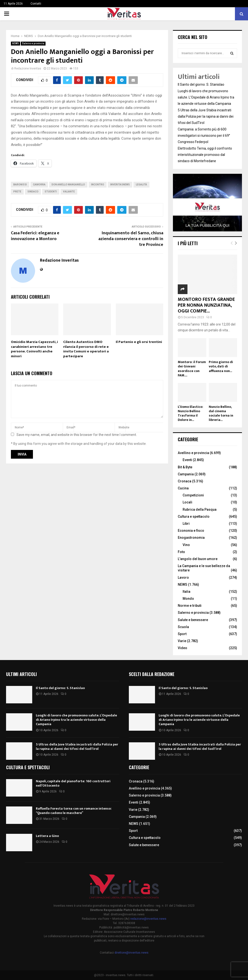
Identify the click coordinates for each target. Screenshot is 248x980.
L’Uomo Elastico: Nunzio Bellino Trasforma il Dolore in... (190, 413)
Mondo (188, 599)
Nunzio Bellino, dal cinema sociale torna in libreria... (221, 413)
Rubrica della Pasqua (200, 509)
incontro (98, 185)
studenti (51, 192)
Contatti (36, 4)
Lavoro (183, 577)
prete (17, 192)
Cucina (183, 488)
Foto (181, 552)
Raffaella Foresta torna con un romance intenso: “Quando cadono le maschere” (74, 811)
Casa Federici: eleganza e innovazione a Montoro (35, 236)
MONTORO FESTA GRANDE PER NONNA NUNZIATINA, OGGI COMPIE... (206, 305)
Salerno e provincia (33, 43)
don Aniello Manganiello (68, 185)
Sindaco (33, 192)
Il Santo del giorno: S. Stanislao (201, 84)
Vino (186, 545)
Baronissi (20, 185)
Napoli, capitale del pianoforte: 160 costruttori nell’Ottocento (73, 783)
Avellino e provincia (193, 453)
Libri (186, 524)
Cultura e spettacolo (194, 517)
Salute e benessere (193, 620)
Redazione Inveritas (28, 68)
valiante (69, 192)
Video (182, 648)
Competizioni (193, 495)
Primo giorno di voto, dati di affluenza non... (221, 366)
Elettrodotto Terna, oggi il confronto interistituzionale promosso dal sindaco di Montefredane (205, 155)
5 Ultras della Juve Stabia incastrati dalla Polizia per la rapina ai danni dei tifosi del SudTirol (206, 116)
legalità (141, 185)
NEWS (15, 43)
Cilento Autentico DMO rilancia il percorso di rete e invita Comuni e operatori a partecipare (86, 349)
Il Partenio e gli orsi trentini (139, 342)
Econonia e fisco (191, 531)
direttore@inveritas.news (132, 953)
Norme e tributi (190, 606)
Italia (186, 592)
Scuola (183, 627)
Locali (187, 502)
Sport (182, 634)
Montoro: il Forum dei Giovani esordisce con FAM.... (192, 368)
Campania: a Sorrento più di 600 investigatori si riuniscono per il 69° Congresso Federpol (204, 136)
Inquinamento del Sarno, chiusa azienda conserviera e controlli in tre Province (131, 239)
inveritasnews (120, 185)
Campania (186, 474)
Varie (182, 641)
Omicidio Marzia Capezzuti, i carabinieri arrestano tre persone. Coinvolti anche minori (34, 349)
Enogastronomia (191, 538)
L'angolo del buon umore (198, 559)
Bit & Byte (185, 467)
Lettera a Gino (47, 836)
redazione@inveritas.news (148, 919)
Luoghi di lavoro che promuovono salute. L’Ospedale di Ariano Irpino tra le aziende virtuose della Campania (206, 97)
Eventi (187, 460)
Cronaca (185, 481)
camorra (39, 185)
